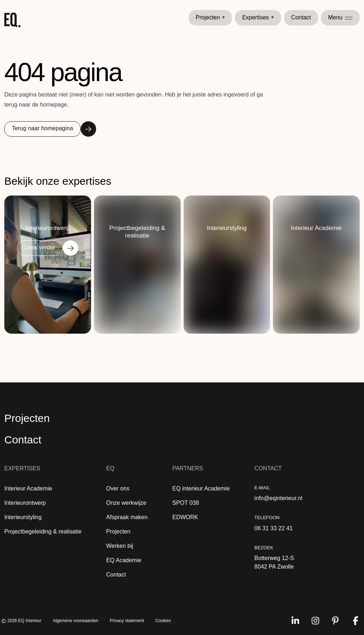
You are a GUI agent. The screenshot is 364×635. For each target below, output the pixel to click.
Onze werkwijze (126, 503)
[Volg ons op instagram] (315, 621)
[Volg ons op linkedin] (295, 621)
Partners (188, 468)
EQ (110, 468)
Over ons (118, 488)
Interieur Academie (28, 488)
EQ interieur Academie (201, 488)
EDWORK (185, 517)
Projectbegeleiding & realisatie (43, 531)
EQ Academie (124, 560)
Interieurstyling (23, 517)
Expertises (258, 18)
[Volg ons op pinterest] (335, 621)
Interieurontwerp (25, 503)
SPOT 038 (185, 503)
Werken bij (120, 546)
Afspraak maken (127, 517)
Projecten (211, 18)
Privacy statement (127, 621)
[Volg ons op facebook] (355, 621)
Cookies (163, 621)
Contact (301, 17)
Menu (340, 17)
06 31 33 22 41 (273, 528)
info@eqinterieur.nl (278, 498)
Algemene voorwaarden (75, 621)
